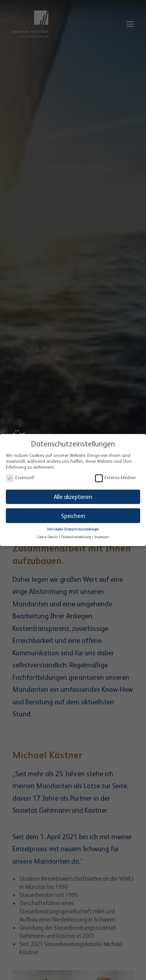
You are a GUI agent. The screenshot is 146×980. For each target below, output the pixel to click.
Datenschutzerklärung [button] (76, 536)
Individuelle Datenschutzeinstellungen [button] (73, 528)
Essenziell (20, 477)
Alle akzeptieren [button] (73, 496)
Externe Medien (115, 477)
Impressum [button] (102, 536)
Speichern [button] (73, 515)
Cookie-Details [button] (48, 536)
